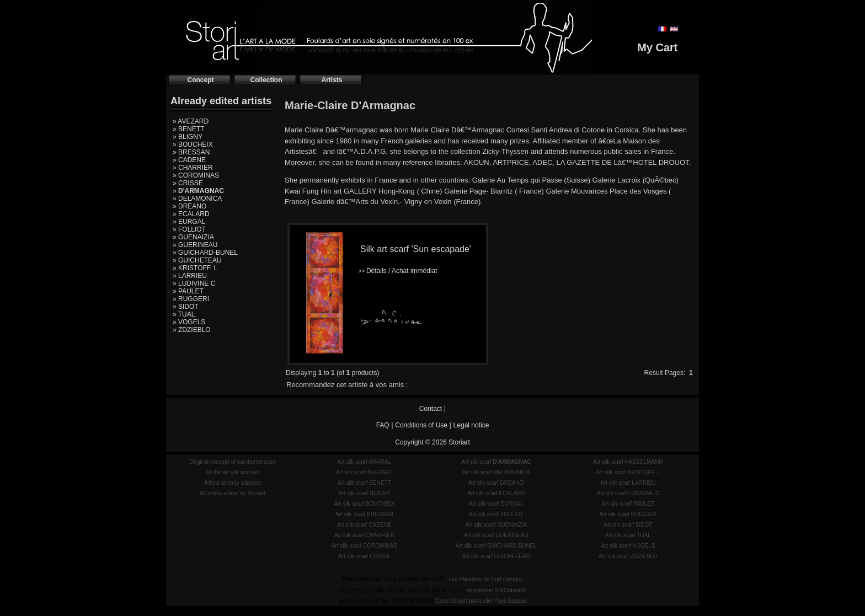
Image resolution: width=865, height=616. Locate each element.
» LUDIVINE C (194, 283)
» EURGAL (189, 222)
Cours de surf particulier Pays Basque (480, 601)
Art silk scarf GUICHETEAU (496, 556)
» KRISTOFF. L (195, 268)
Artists (332, 80)
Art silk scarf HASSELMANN (628, 462)
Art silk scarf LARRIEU (628, 483)
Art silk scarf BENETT (364, 483)
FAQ (383, 425)
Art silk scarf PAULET (628, 504)
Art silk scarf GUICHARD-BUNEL (496, 546)
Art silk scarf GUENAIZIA (496, 525)
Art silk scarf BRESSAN (364, 514)
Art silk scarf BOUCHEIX (364, 504)
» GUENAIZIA (193, 237)
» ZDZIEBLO (192, 330)
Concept (201, 80)
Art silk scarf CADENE (364, 525)
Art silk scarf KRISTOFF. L (628, 472)
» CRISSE (188, 183)
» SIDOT (186, 307)
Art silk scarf (496, 462)
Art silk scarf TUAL (628, 535)
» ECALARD (191, 214)
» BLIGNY (188, 137)
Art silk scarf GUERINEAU (496, 535)
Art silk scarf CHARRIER (364, 535)
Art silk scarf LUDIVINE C (628, 493)
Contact (431, 409)
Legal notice (471, 425)
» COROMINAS (196, 175)
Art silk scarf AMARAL (364, 462)
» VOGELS (189, 322)
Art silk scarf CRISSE (364, 556)
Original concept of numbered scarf (233, 462)
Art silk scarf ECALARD (496, 493)
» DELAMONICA (197, 199)
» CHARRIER (193, 168)
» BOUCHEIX (193, 144)
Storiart (459, 442)
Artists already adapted (232, 483)
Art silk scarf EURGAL (496, 504)
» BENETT (188, 129)
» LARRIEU (190, 276)
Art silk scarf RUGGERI (628, 514)
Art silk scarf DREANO (496, 483)
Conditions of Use (421, 425)
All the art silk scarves (233, 472)
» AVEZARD (191, 121)
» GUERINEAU (195, 245)
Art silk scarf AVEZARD (364, 472)
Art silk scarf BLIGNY (364, 493)
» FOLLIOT (189, 229)
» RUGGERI (191, 299)
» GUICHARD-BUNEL (205, 253)
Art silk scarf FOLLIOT (496, 514)
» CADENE (189, 160)
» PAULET (188, 291)
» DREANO (189, 206)
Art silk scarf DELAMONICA (496, 472)
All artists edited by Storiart (233, 493)
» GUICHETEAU (197, 260)
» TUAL (184, 314)
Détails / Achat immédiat (397, 271)
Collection (266, 80)
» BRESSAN (191, 152)
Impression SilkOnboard (496, 590)
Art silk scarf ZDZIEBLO (628, 556)
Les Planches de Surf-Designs (486, 579)
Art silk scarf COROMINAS (364, 546)
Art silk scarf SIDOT (628, 525)
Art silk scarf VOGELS (628, 546)
